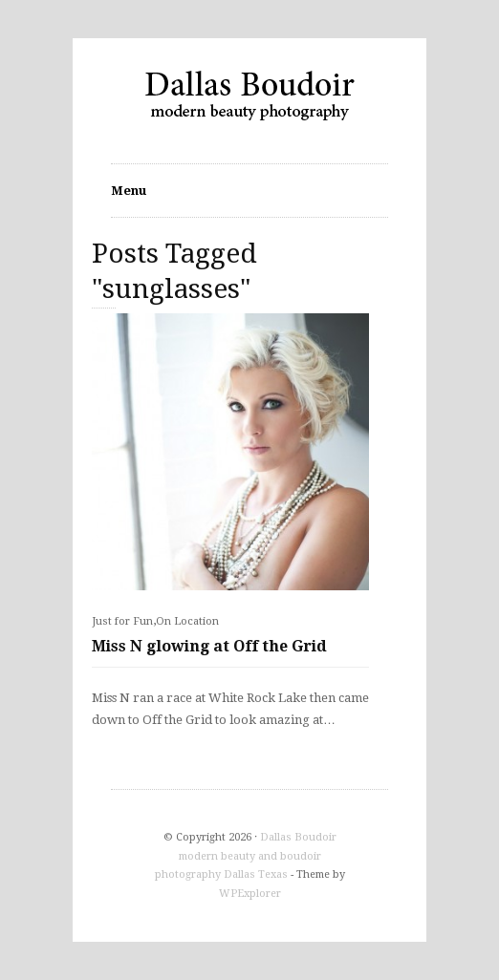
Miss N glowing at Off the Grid (209, 646)
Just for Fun (122, 621)
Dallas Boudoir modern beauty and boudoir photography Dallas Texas (246, 856)
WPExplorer (250, 894)
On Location (187, 621)
